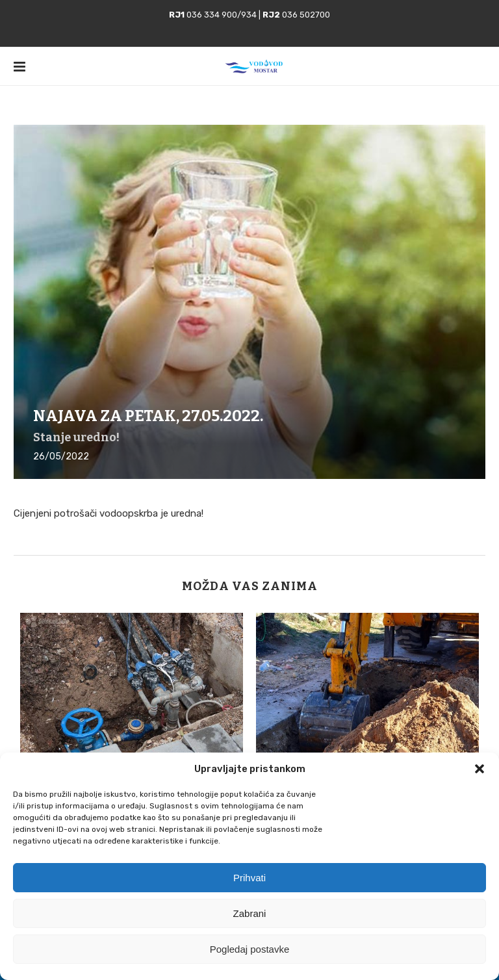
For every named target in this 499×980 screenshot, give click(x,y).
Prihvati (249, 878)
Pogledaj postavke (250, 949)
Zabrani (250, 913)
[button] (480, 769)
